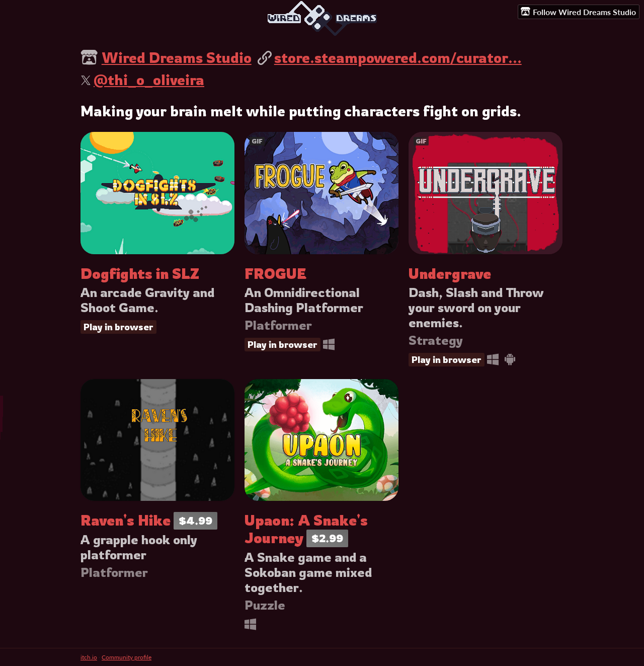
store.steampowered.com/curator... (398, 58)
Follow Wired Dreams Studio (578, 12)
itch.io (89, 657)
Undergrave (450, 274)
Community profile (127, 657)
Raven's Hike (126, 520)
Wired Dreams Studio (177, 58)
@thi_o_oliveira (149, 80)
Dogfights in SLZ (140, 274)
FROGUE (275, 274)
